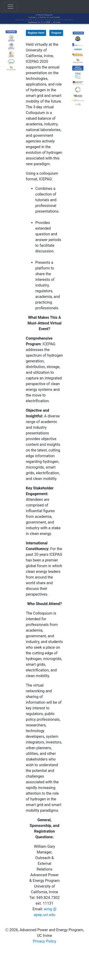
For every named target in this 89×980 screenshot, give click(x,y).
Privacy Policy (44, 941)
